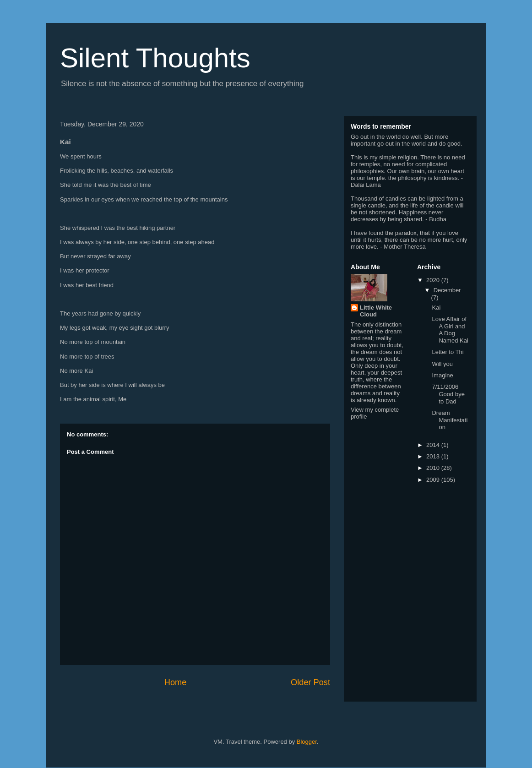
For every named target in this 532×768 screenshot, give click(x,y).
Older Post (310, 682)
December (447, 290)
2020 (434, 280)
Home (176, 682)
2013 (434, 456)
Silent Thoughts (155, 58)
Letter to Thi (448, 352)
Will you (442, 364)
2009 (434, 480)
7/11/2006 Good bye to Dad (448, 394)
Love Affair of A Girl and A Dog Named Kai (450, 330)
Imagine (442, 375)
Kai (436, 308)
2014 (434, 445)
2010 (434, 468)
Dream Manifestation (450, 420)
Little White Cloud (376, 311)
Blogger (307, 742)
